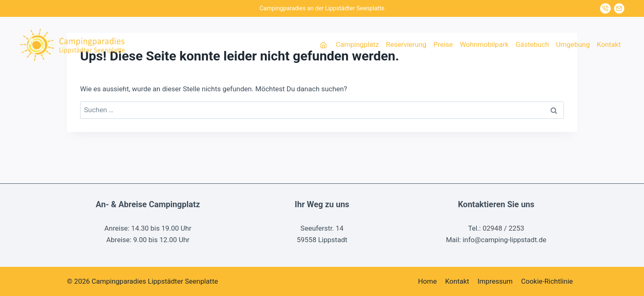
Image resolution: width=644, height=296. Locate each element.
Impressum (495, 281)
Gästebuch (532, 44)
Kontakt (609, 44)
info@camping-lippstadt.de (504, 240)
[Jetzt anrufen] (605, 8)
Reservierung (406, 44)
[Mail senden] (619, 8)
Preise (443, 44)
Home (428, 281)
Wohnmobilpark (484, 44)
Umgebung (573, 44)
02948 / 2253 (503, 228)
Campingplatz (358, 44)
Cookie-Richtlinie (547, 281)
